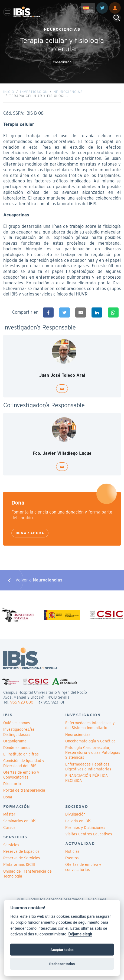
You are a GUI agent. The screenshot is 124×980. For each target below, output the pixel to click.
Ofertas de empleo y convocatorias (83, 867)
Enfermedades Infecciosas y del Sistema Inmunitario (90, 725)
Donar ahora (30, 533)
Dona (8, 797)
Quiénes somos (17, 723)
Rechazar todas (62, 964)
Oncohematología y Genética (90, 741)
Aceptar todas (62, 950)
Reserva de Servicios (22, 858)
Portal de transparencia (24, 790)
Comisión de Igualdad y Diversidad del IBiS (24, 763)
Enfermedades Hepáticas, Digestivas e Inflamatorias (88, 767)
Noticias (72, 851)
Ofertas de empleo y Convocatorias (21, 775)
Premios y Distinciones (85, 827)
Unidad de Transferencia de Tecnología (27, 874)
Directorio (12, 784)
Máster (9, 814)
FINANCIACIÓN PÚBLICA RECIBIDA (87, 778)
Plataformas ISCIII (19, 864)
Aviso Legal (97, 899)
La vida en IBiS (78, 821)
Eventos (72, 858)
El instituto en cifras (21, 754)
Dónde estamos (17, 748)
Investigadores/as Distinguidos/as (19, 732)
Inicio (9, 92)
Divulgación (75, 814)
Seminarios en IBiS (20, 821)
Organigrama (15, 741)
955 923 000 (22, 702)
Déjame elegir (81, 934)
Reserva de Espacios (21, 851)
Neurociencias (68, 92)
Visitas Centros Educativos (89, 834)
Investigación (34, 92)
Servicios (11, 845)
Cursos (9, 827)
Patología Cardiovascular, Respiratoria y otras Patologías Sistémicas (93, 752)
